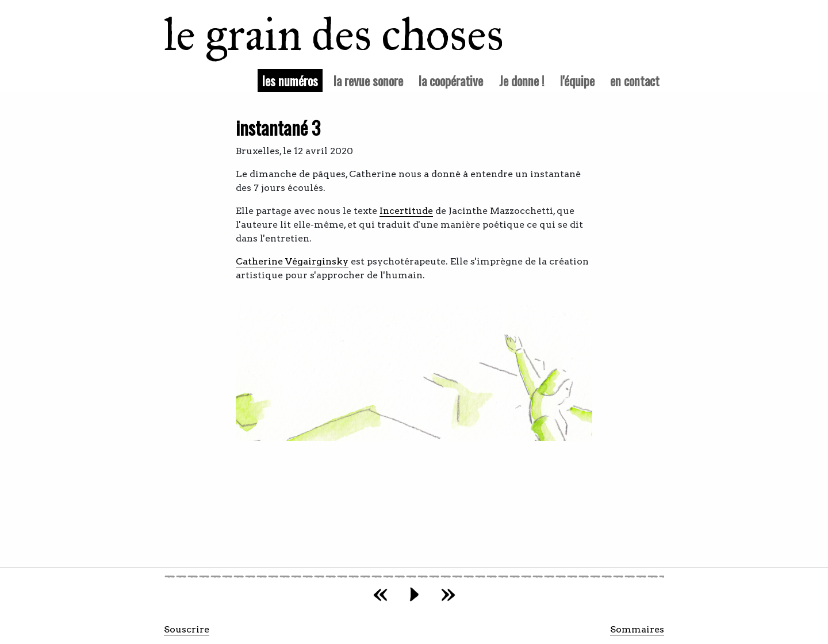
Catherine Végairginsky (292, 261)
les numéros (292, 80)
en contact (635, 80)
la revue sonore (368, 80)
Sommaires (637, 629)
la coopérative (451, 80)
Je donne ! (522, 80)
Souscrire (187, 629)
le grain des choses (319, 34)
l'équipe (577, 80)
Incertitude (406, 211)
